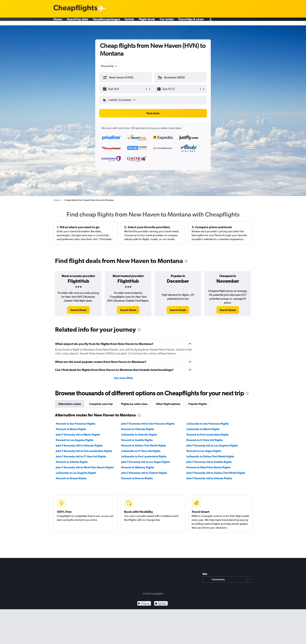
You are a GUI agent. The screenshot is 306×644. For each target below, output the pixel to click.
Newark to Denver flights (137, 478)
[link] (78, 310)
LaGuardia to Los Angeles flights (76, 473)
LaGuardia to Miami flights (203, 429)
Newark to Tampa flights (71, 478)
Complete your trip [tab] (101, 404)
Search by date (78, 21)
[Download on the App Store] (161, 604)
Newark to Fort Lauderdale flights (208, 435)
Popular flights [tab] (198, 404)
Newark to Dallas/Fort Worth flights (144, 445)
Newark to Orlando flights (138, 429)
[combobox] (109, 66)
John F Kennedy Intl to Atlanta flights (209, 478)
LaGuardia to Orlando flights (139, 435)
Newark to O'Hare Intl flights (205, 440)
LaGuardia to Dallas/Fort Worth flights (210, 456)
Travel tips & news (191, 21)
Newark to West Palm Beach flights (208, 467)
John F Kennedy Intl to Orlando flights (79, 445)
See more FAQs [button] (124, 378)
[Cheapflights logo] (75, 8)
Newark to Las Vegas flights (204, 451)
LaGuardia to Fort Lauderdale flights (144, 456)
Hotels (129, 21)
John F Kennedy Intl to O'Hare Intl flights (81, 456)
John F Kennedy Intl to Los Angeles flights (212, 445)
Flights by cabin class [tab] (134, 404)
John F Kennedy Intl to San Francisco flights (148, 424)
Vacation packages (106, 21)
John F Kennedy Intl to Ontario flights (144, 473)
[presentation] (186, 261)
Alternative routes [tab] (70, 404)
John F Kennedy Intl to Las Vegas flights (145, 462)
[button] (124, 89)
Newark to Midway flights (138, 467)
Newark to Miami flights (71, 429)
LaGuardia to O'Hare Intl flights (141, 451)
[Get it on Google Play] (144, 604)
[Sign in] (211, 22)
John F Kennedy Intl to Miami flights (78, 435)
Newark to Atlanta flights (72, 462)
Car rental (167, 21)
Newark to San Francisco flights (76, 424)
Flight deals (147, 21)
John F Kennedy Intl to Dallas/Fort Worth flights (216, 473)
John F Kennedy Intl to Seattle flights (209, 462)
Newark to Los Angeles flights (75, 440)
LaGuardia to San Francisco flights (208, 424)
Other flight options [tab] (168, 404)
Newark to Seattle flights (137, 440)
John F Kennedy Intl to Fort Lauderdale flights (84, 451)
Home (58, 21)
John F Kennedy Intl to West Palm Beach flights (85, 467)
